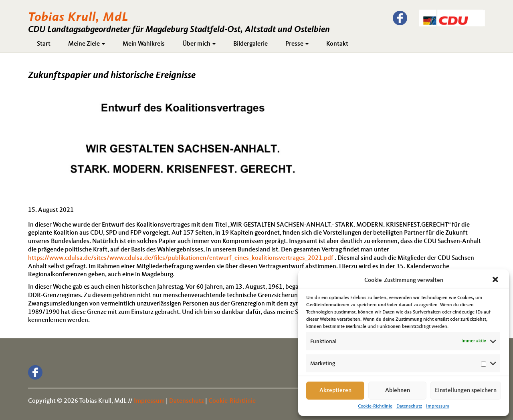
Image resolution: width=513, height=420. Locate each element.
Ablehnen (398, 391)
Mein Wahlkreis (144, 44)
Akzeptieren (335, 391)
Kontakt (337, 44)
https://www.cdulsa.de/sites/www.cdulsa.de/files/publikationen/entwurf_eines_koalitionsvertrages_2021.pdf (181, 258)
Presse (297, 44)
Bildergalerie (250, 44)
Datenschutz (409, 406)
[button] (496, 280)
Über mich (199, 44)
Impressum (438, 406)
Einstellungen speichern (466, 391)
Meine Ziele (87, 44)
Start (44, 44)
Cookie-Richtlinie (375, 406)
